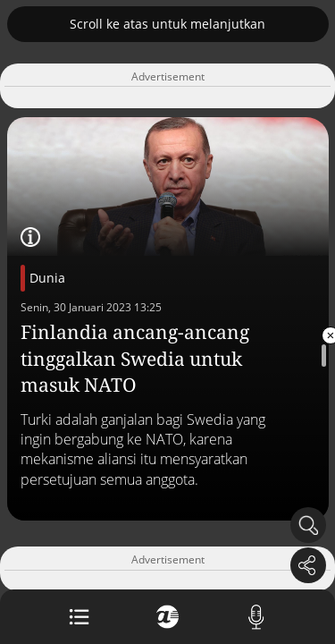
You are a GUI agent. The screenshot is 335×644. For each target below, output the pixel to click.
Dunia (47, 278)
